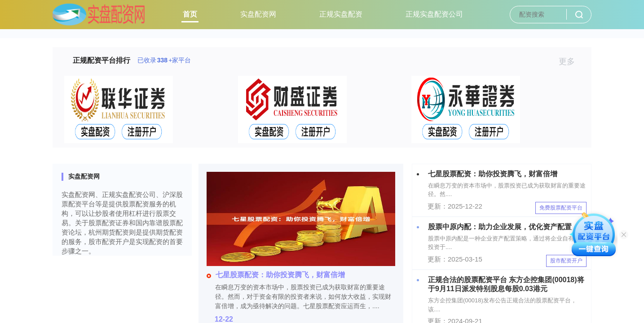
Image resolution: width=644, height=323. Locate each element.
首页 (190, 14)
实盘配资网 (258, 14)
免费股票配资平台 (561, 208)
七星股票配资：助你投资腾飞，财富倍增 (276, 275)
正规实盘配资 (341, 14)
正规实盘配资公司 (434, 14)
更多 (571, 61)
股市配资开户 (566, 261)
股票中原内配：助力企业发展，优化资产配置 (500, 227)
